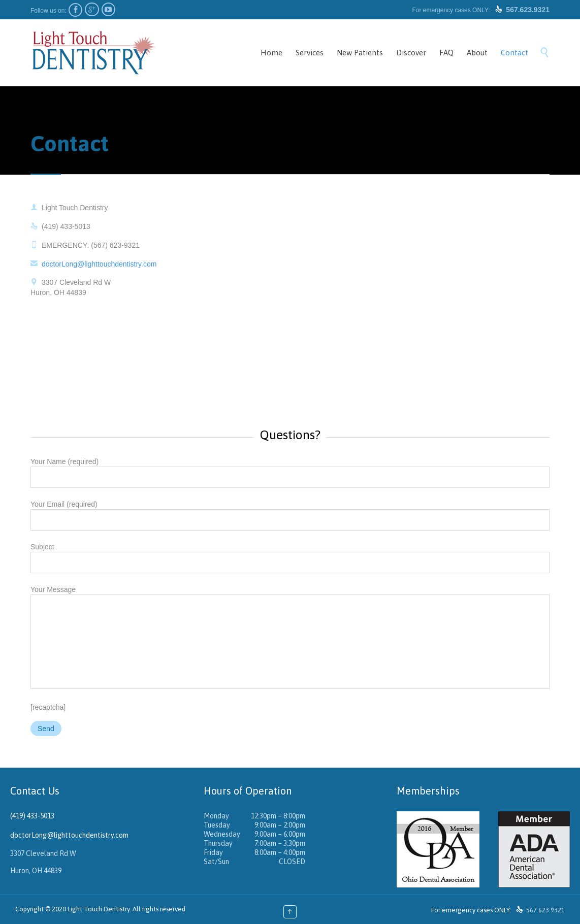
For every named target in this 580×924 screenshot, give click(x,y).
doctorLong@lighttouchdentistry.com (93, 264)
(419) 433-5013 (32, 816)
